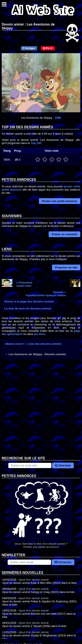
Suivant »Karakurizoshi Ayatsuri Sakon (46, 294)
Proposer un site (66, 267)
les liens (40, 334)
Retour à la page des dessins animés (29, 301)
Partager (29, 48)
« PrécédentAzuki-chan (24, 284)
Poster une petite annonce (60, 201)
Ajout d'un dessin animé (34, 580)
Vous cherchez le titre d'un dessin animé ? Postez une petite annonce (41, 513)
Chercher (63, 465)
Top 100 (36, 143)
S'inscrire (63, 562)
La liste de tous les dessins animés (28, 308)
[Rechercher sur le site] (30, 465)
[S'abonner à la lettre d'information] (29, 562)
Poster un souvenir (64, 234)
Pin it (48, 48)
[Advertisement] (41, 411)
